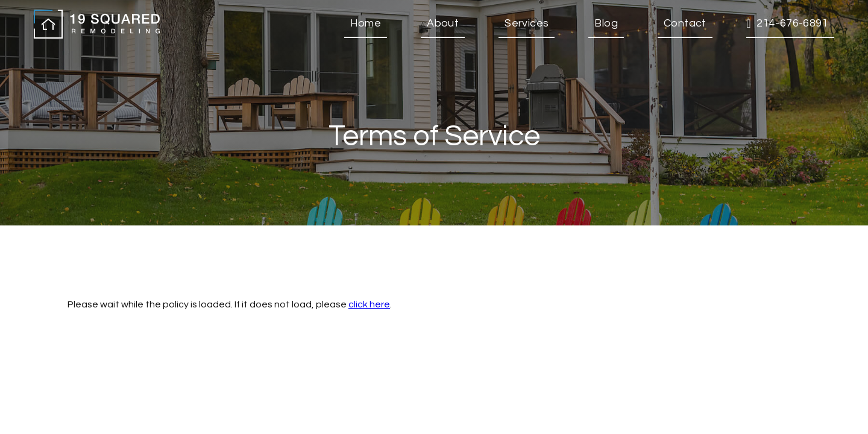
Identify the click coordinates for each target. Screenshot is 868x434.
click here (369, 304)
